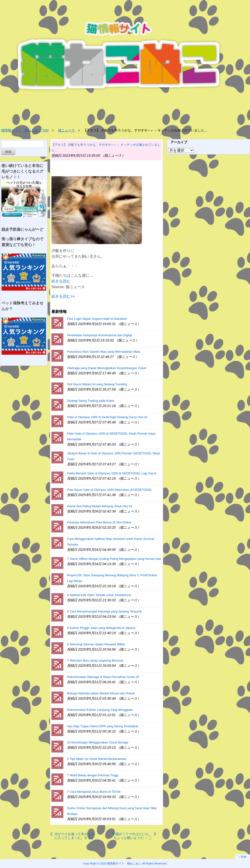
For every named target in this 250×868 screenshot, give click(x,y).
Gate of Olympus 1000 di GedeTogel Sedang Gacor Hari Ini (107, 417)
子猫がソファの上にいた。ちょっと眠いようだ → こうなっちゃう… (132, 836)
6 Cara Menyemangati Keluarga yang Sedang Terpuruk (104, 611)
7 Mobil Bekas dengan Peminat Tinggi (93, 775)
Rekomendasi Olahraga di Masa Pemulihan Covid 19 (103, 677)
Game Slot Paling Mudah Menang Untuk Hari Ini (100, 506)
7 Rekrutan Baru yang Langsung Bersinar (95, 660)
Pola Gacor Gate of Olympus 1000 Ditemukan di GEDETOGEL (110, 490)
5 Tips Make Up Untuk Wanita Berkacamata (97, 759)
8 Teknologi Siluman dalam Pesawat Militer (96, 644)
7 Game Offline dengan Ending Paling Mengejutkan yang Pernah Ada (114, 559)
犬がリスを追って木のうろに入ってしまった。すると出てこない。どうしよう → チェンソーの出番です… (74, 836)
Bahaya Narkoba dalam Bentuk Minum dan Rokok (101, 693)
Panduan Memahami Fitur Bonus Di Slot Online (99, 522)
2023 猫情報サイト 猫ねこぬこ (121, 863)
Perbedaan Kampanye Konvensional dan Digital (100, 335)
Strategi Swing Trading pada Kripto (91, 401)
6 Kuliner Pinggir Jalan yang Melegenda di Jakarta (101, 628)
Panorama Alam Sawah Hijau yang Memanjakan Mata (104, 352)
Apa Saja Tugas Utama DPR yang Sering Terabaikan (103, 726)
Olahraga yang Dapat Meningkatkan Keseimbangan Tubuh (107, 368)
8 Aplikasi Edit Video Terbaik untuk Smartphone (99, 595)
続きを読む (61, 281)
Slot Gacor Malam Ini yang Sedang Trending (97, 384)
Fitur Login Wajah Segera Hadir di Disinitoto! (97, 319)
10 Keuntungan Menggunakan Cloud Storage (98, 742)
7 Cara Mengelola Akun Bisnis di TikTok (94, 792)
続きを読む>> (63, 296)
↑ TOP (242, 857)
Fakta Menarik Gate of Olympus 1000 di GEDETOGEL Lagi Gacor (112, 473)
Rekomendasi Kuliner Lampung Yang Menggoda (100, 710)
